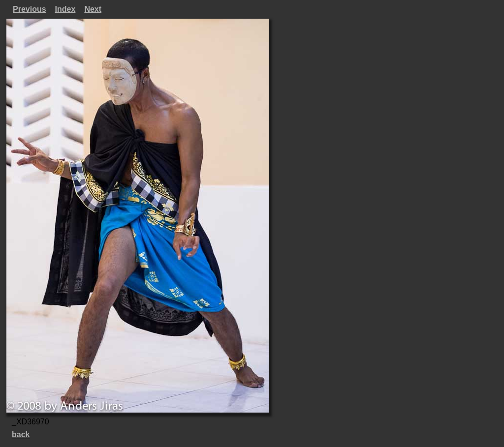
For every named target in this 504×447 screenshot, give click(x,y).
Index (65, 9)
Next (93, 9)
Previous (30, 9)
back (21, 434)
